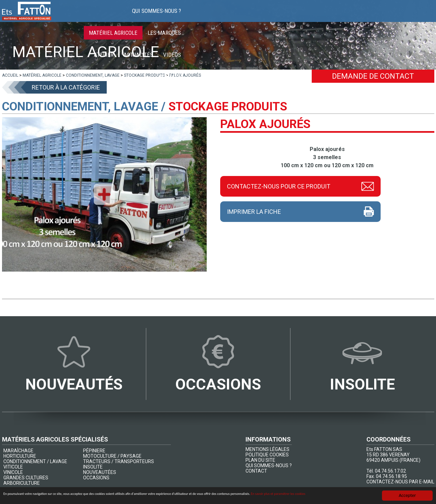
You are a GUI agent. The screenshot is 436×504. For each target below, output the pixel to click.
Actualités (354, 17)
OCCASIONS (96, 478)
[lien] (10, 75)
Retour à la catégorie (66, 87)
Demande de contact (373, 76)
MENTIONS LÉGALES (267, 449)
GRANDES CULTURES (26, 478)
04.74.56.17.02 (390, 471)
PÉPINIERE (94, 451)
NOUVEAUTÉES (100, 472)
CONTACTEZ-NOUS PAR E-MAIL (400, 482)
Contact (418, 17)
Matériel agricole (232, 17)
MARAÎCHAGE (18, 451)
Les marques (283, 17)
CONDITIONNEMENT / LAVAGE (35, 461)
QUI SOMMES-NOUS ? (269, 465)
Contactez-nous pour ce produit (279, 186)
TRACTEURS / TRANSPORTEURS (119, 461)
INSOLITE (93, 467)
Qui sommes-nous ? (173, 17)
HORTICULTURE (20, 456)
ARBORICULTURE (22, 483)
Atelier (320, 17)
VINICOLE (13, 472)
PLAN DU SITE (260, 460)
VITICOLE (13, 467)
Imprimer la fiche (254, 212)
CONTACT (256, 471)
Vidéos (388, 17)
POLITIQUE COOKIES (267, 455)
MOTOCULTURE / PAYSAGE (112, 456)
